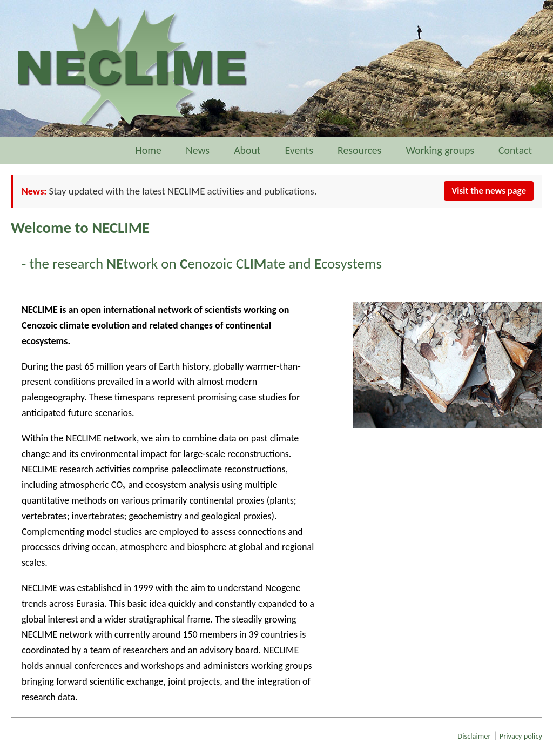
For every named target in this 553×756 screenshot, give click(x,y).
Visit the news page (489, 191)
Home (148, 150)
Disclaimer (474, 736)
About (247, 150)
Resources (359, 150)
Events (299, 150)
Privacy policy (521, 736)
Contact (520, 150)
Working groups (440, 150)
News (198, 150)
